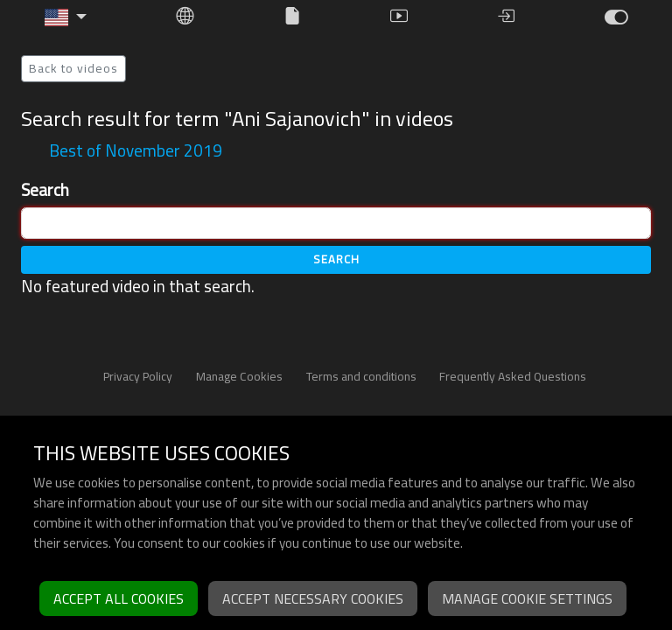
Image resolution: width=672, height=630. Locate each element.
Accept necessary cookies (313, 598)
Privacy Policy (138, 376)
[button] (66, 17)
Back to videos (73, 68)
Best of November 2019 (136, 150)
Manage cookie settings (527, 598)
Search (45, 190)
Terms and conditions (361, 376)
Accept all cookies (119, 598)
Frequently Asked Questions (513, 376)
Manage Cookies (239, 376)
